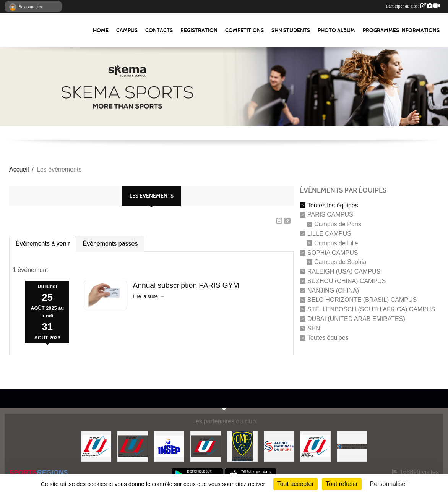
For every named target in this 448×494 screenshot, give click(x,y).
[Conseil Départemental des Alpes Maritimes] (352, 446)
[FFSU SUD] (133, 446)
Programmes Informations (401, 30)
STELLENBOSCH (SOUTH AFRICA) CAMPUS (371, 309)
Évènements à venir (43, 244)
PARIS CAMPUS (330, 215)
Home (101, 30)
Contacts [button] (159, 30)
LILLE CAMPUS (329, 234)
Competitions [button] (244, 30)
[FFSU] (206, 446)
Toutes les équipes (333, 205)
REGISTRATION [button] (199, 30)
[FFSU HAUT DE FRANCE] (315, 446)
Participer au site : (413, 6)
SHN (314, 328)
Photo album (336, 30)
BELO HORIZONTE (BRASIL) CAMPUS (362, 300)
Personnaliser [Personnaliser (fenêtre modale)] (389, 484)
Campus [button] (127, 30)
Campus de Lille (336, 243)
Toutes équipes (328, 338)
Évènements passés (110, 244)
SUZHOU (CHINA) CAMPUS (347, 281)
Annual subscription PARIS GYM (186, 285)
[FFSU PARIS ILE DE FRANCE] (96, 446)
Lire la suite (145, 296)
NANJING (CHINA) (333, 290)
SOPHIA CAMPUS (333, 252)
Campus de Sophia (340, 262)
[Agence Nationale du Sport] (279, 446)
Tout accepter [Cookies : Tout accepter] (295, 484)
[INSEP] (169, 446)
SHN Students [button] (291, 30)
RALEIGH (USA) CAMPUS (344, 271)
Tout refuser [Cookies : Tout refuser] (342, 484)
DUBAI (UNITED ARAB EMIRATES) (356, 319)
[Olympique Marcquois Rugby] (242, 446)
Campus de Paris (338, 224)
